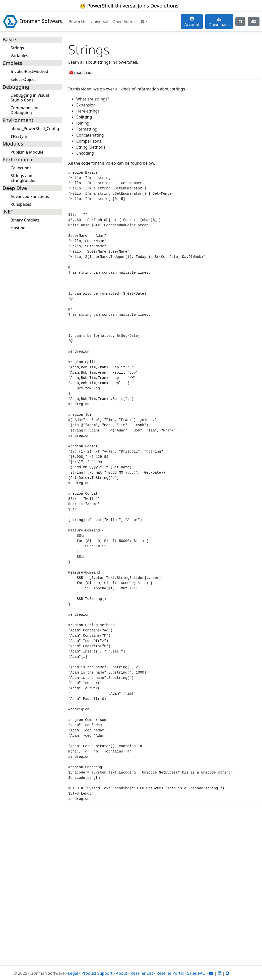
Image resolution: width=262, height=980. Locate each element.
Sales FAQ (196, 973)
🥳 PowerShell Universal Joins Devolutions (129, 6)
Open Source (124, 22)
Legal (73, 973)
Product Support (97, 973)
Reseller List (142, 973)
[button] (144, 22)
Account (192, 22)
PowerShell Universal (89, 22)
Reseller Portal (170, 973)
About (122, 973)
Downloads (219, 22)
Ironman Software (33, 22)
